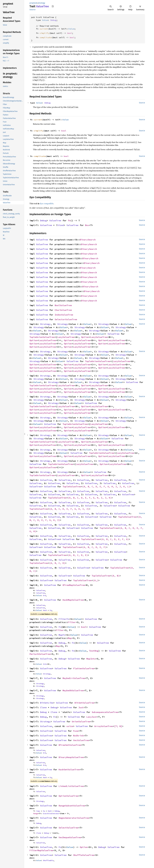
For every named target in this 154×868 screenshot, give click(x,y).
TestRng (94, 651)
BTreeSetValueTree (70, 745)
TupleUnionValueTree (42, 337)
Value (45, 20)
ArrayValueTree (104, 726)
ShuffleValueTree (84, 855)
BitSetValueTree (84, 703)
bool (70, 33)
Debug (53, 20)
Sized (61, 225)
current (44, 29)
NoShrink (78, 736)
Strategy (45, 324)
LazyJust (92, 717)
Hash (45, 610)
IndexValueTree (64, 315)
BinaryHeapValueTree (71, 757)
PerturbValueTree (40, 654)
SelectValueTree (69, 828)
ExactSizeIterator (51, 813)
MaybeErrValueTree (74, 678)
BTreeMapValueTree (74, 585)
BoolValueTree (63, 305)
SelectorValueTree (66, 319)
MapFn (62, 635)
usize (70, 726)
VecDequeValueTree (70, 837)
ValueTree (55, 220)
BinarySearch (88, 240)
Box (87, 225)
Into (45, 664)
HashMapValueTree (73, 600)
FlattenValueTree (84, 668)
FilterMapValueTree (41, 850)
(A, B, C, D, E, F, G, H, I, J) (69, 509)
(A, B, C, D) (57, 563)
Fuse (76, 731)
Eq (51, 610)
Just (81, 707)
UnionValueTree (81, 722)
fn (69, 220)
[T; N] (118, 726)
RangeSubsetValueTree (72, 806)
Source (32, 10)
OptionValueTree (69, 796)
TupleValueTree (72, 487)
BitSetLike (47, 703)
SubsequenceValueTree (105, 712)
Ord (44, 595)
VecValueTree (81, 740)
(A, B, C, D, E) (78, 555)
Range (36, 813)
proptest (33, 3)
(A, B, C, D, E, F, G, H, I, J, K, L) (106, 487)
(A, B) (115, 576)
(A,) (96, 580)
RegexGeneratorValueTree (74, 818)
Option (85, 337)
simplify (44, 33)
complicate (46, 37)
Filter (72, 622)
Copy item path (53, 6)
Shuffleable (48, 860)
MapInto (91, 659)
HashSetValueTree (69, 770)
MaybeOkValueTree (73, 690)
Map (70, 638)
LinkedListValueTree (71, 786)
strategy (42, 3)
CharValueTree (63, 310)
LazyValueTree (66, 337)
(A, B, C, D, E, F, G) (115, 539)
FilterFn (64, 619)
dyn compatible (47, 203)
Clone (43, 707)
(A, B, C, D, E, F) (94, 547)
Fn (60, 627)
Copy (38, 811)
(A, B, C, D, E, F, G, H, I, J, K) (90, 498)
